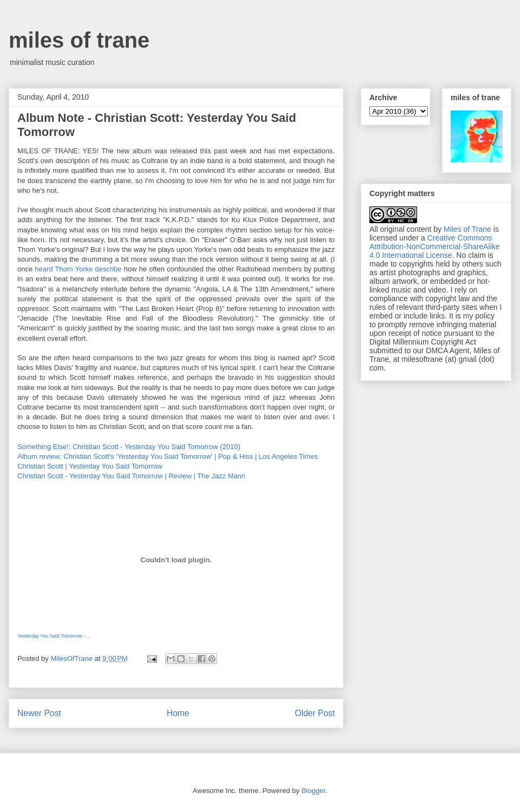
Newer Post (39, 713)
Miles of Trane (467, 229)
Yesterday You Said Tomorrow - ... (54, 636)
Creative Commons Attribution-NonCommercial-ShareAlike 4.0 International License (434, 246)
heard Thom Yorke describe (78, 269)
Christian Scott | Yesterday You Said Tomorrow (90, 466)
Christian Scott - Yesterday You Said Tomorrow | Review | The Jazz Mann (131, 476)
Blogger (313, 791)
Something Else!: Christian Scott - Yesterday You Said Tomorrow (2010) (129, 447)
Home (178, 713)
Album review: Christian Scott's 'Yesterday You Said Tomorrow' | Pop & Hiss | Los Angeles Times (168, 456)
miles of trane (79, 40)
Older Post (315, 713)
